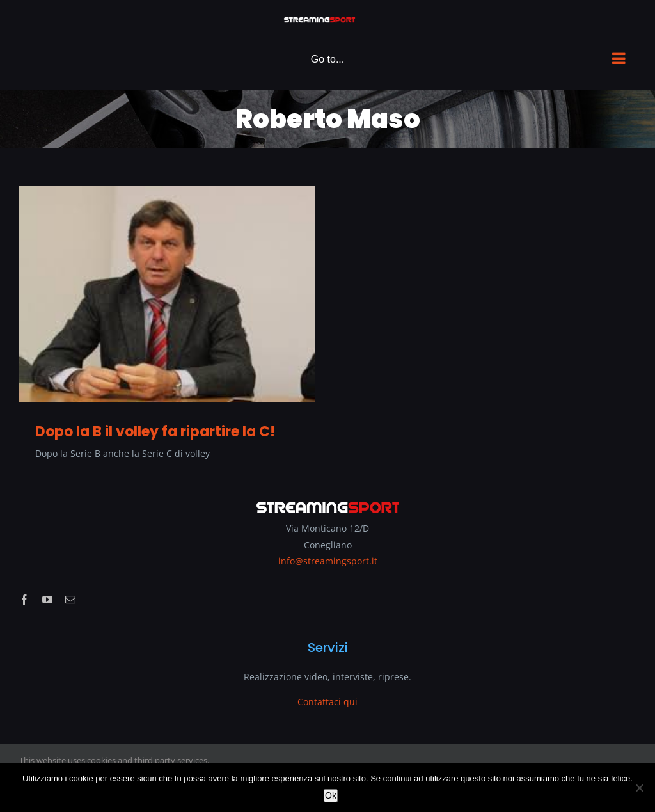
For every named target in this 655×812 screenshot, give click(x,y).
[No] (639, 788)
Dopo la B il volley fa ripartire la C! (155, 432)
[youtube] (47, 600)
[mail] (70, 600)
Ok (331, 795)
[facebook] (24, 600)
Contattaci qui (327, 702)
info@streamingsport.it (328, 561)
